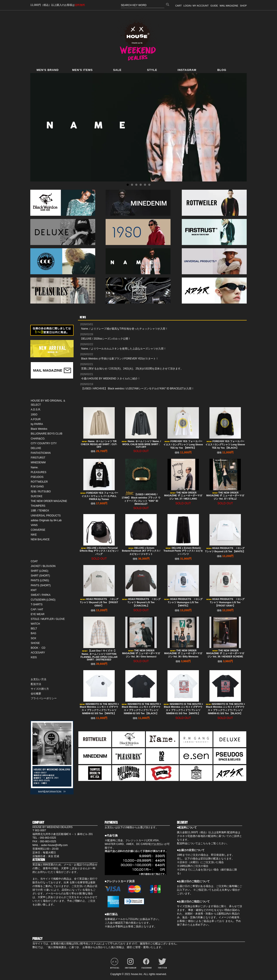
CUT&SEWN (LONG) (43, 600)
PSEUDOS (37, 477)
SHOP (243, 6)
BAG (33, 633)
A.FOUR (36, 419)
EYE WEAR (38, 614)
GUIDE (214, 6)
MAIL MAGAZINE (229, 6)
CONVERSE (38, 530)
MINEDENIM (38, 462)
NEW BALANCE (40, 539)
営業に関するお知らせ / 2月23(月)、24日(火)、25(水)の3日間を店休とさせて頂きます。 (132, 369)
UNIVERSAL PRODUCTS (46, 516)
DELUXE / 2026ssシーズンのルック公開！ (106, 339)
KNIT (34, 590)
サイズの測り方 (40, 689)
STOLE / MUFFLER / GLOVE (48, 619)
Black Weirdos (39, 429)
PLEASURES (39, 472)
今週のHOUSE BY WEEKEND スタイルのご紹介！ (111, 379)
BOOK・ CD (38, 648)
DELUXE (36, 448)
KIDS (34, 657)
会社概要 (36, 694)
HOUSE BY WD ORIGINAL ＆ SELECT (48, 403)
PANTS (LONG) (40, 580)
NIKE (34, 535)
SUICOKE (37, 496)
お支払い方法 (39, 679)
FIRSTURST (38, 458)
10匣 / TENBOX (40, 511)
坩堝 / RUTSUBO (41, 492)
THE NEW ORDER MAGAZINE (49, 501)
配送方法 (36, 684)
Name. (35, 467)
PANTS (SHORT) (41, 585)
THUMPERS (38, 506)
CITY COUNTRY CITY (44, 443)
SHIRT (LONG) (39, 571)
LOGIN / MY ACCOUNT (196, 6)
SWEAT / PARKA (41, 595)
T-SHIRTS (37, 604)
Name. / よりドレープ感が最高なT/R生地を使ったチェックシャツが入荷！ (125, 329)
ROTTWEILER (39, 482)
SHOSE (35, 643)
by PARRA (37, 424)
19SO (34, 415)
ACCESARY (38, 653)
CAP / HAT (37, 609)
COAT (34, 561)
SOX (33, 638)
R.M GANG (37, 487)
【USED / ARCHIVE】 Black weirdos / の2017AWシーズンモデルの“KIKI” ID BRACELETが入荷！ (138, 389)
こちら (204, 843)
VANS (34, 525)
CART (179, 6)
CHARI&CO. (38, 439)
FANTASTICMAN (41, 453)
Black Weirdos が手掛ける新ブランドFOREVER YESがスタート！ (120, 359)
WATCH (35, 624)
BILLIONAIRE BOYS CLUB (47, 434)
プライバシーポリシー (44, 698)
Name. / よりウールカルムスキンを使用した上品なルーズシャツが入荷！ (124, 349)
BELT (34, 629)
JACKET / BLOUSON (43, 566)
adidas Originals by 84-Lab (46, 520)
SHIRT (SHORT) (40, 576)
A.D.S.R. (36, 410)
